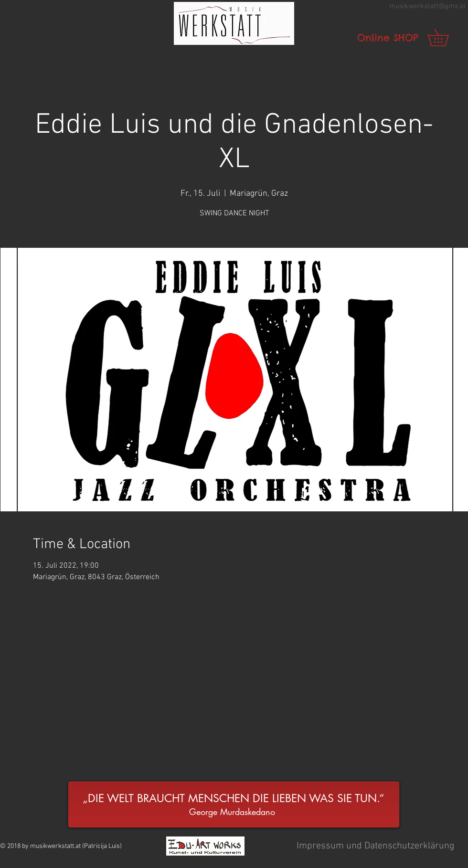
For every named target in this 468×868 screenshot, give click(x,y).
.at (462, 6)
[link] (447, 37)
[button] (234, 23)
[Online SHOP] (388, 38)
